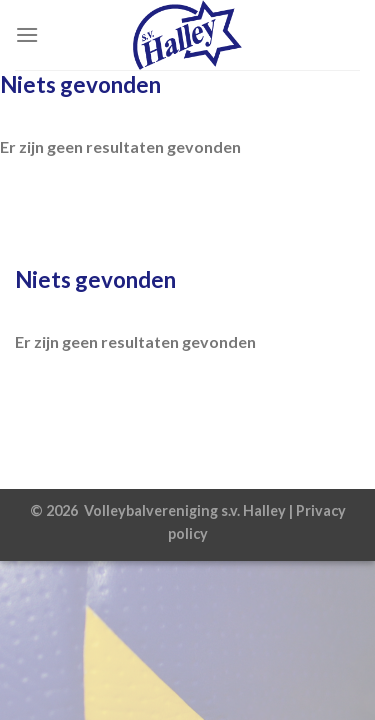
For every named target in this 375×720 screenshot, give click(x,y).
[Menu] (27, 34)
